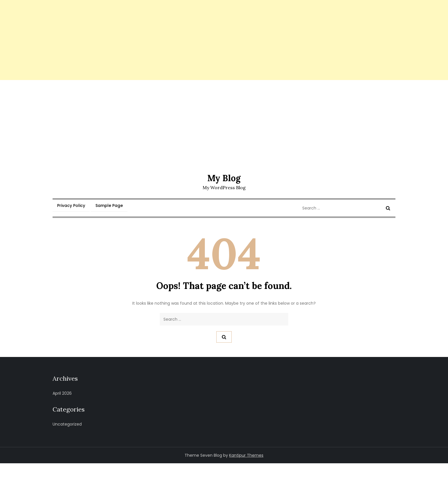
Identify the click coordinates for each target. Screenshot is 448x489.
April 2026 (62, 393)
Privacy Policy (71, 205)
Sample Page (109, 205)
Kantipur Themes (246, 455)
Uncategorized (67, 424)
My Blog (224, 178)
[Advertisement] (171, 40)
